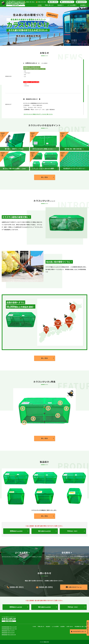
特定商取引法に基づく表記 (81, 626)
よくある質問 (72, 5)
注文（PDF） (73, 531)
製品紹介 (61, 5)
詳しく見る (44, 177)
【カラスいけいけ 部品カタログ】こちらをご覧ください (38, 114)
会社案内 (83, 5)
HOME (40, 5)
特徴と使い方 (49, 5)
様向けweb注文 (44, 531)
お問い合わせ (70, 626)
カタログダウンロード (79, 631)
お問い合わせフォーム (74, 587)
